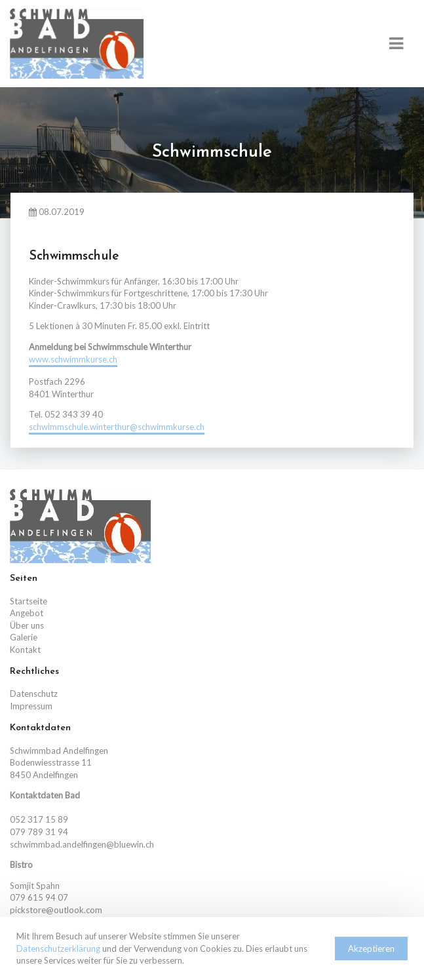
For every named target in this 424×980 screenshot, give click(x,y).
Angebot (27, 613)
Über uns (27, 625)
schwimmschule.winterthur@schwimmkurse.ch (117, 427)
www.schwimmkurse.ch (73, 359)
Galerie (24, 637)
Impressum (31, 706)
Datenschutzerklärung (58, 949)
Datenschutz (34, 694)
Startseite (29, 601)
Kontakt (25, 650)
